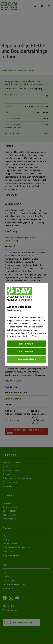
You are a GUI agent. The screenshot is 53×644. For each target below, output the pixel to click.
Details (36, 336)
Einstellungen (26, 344)
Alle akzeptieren (26, 359)
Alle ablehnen (26, 352)
